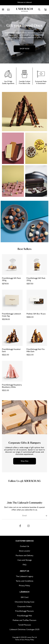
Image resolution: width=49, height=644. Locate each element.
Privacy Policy (24, 586)
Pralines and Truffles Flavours (24, 620)
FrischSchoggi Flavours (24, 611)
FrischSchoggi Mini (24, 616)
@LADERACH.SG (30, 481)
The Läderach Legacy (25, 576)
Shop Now (25, 461)
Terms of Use (19, 640)
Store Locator (25, 551)
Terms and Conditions (25, 581)
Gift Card (25, 597)
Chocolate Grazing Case (24, 602)
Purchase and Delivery (24, 556)
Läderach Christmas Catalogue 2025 (24, 630)
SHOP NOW (25, 49)
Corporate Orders (24, 607)
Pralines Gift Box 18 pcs (36, 314)
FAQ (24, 565)
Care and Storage (25, 560)
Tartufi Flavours (25, 625)
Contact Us (25, 546)
